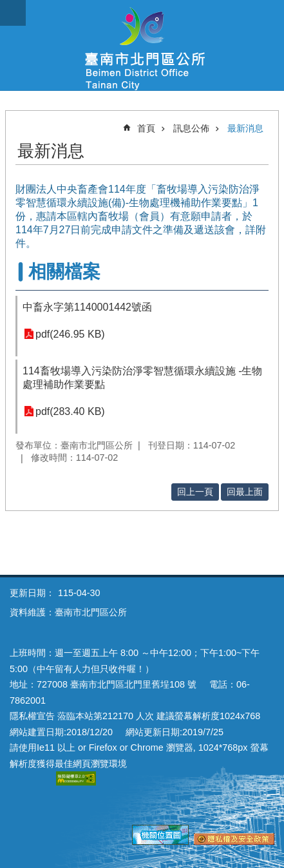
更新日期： (32, 593)
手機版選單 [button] (13, 13)
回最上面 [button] (245, 492)
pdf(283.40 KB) (70, 411)
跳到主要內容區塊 (7, 7)
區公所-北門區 (142, 45)
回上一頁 (195, 492)
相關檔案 (64, 272)
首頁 (146, 128)
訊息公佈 (191, 128)
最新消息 (245, 128)
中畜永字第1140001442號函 (87, 307)
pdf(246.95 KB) (70, 334)
